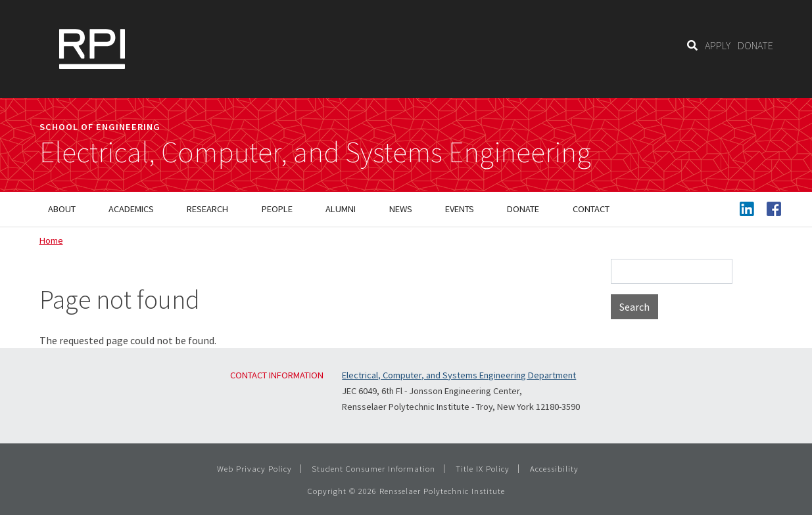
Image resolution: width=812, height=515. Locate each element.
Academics (131, 209)
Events (460, 209)
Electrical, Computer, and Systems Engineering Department (459, 375)
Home (51, 240)
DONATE (755, 45)
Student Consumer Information (373, 468)
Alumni (341, 209)
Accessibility (554, 468)
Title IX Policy (483, 468)
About (62, 209)
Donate (523, 209)
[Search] (692, 45)
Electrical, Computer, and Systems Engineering (315, 152)
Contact (591, 209)
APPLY (718, 45)
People (277, 209)
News (401, 209)
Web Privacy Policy (254, 468)
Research (207, 209)
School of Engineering (100, 127)
